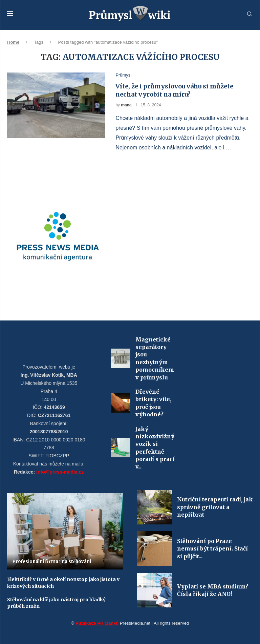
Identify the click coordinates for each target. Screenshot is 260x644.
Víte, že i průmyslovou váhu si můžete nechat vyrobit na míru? (174, 90)
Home (13, 42)
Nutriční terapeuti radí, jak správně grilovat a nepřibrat (215, 507)
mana (126, 105)
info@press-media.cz (60, 472)
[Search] (250, 14)
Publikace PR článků (97, 623)
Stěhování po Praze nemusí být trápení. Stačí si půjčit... (212, 549)
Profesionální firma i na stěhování (52, 562)
